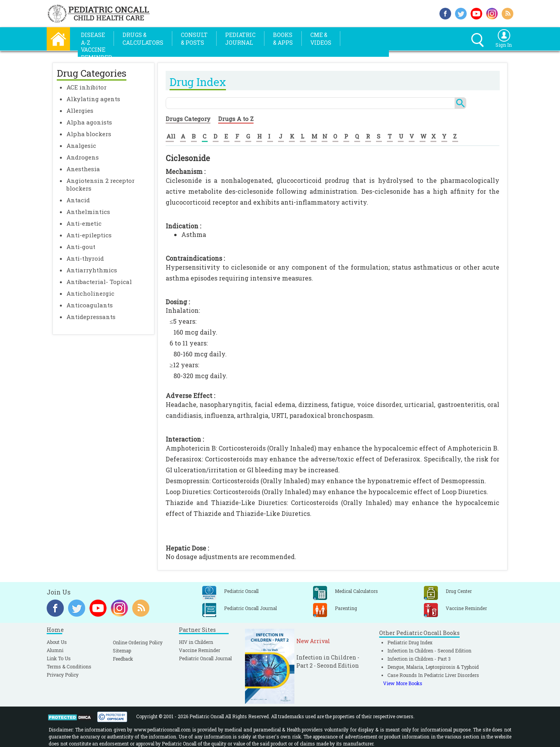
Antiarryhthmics (92, 270)
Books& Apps (283, 39)
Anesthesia (83, 169)
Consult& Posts (194, 39)
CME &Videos (321, 39)
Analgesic (81, 146)
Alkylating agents (93, 99)
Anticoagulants (90, 305)
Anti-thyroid (85, 258)
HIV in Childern (196, 642)
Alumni (55, 650)
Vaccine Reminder (199, 650)
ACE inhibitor (87, 87)
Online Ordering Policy (138, 642)
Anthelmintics (88, 212)
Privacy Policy (63, 675)
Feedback (123, 659)
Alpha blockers (89, 134)
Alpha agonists (89, 122)
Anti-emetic (84, 223)
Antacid (78, 200)
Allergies (80, 110)
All (171, 136)
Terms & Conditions (69, 666)
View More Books (403, 683)
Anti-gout (81, 247)
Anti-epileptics (89, 235)
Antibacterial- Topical (99, 282)
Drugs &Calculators (143, 39)
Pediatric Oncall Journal (205, 658)
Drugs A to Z (236, 119)
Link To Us (59, 658)
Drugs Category (188, 119)
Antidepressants (91, 317)
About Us (57, 642)
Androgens (83, 157)
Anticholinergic (90, 293)
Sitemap (122, 651)
